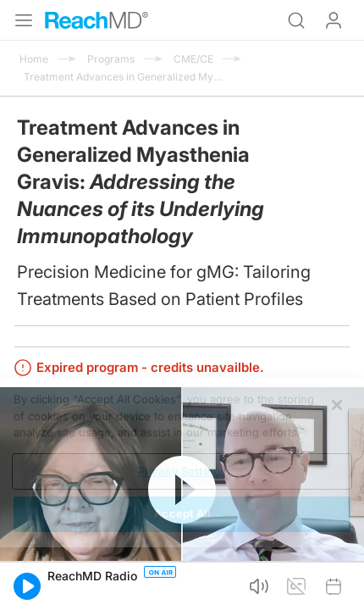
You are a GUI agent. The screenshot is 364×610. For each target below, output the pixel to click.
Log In (334, 20)
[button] (27, 586)
